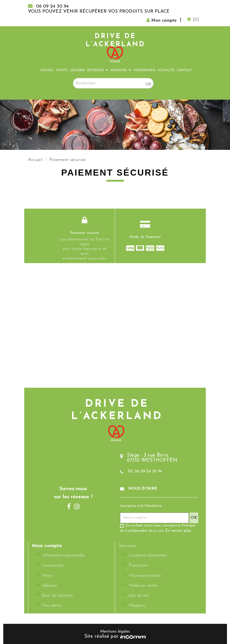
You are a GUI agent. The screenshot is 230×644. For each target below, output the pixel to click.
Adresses (50, 586)
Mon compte (47, 546)
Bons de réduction (57, 596)
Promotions (138, 566)
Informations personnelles (64, 555)
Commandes (53, 566)
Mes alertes (52, 606)
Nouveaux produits (145, 576)
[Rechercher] (113, 83)
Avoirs (47, 576)
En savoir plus (178, 531)
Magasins (137, 606)
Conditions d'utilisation (148, 555)
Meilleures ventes (143, 586)
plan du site (139, 596)
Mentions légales (115, 632)
